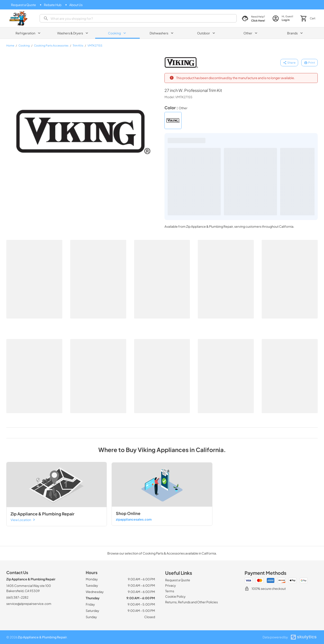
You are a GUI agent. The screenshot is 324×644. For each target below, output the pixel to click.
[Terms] (170, 591)
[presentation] (138, 18)
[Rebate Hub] (53, 5)
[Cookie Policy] (175, 596)
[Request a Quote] (24, 5)
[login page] (283, 18)
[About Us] (76, 5)
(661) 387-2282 (17, 597)
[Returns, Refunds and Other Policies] (191, 602)
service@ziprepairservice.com (29, 604)
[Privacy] (171, 585)
